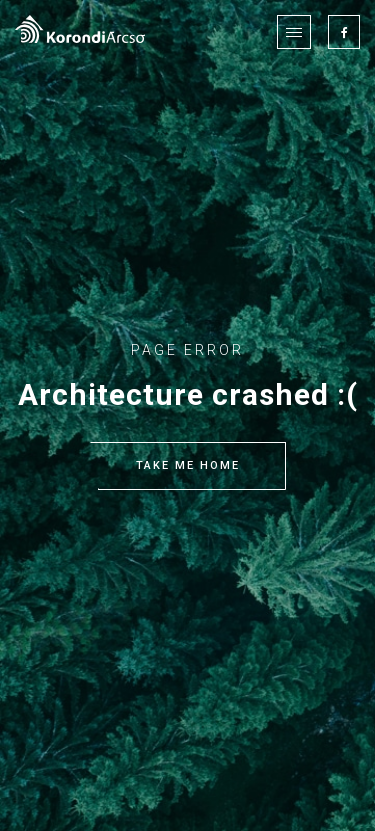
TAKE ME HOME (188, 466)
